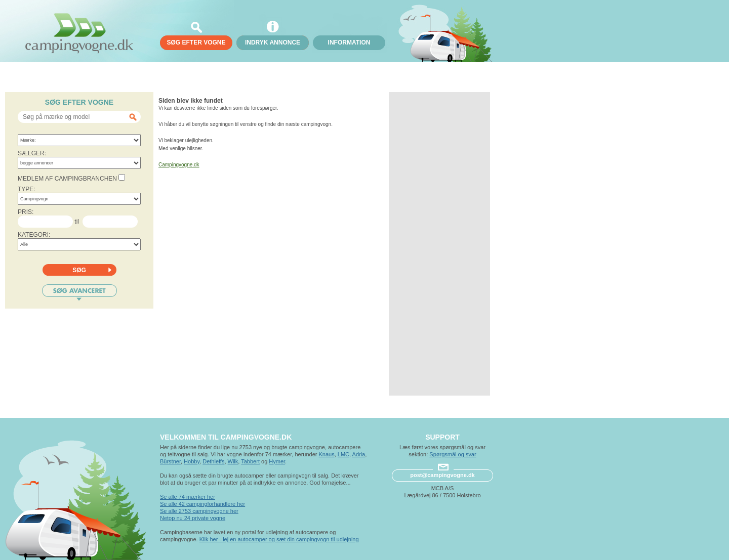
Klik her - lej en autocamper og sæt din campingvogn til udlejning (279, 539)
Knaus (326, 454)
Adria (359, 454)
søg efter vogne (196, 42)
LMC (343, 454)
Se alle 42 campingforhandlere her (202, 504)
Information (349, 42)
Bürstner (170, 461)
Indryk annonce (273, 42)
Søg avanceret (79, 293)
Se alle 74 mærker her (188, 497)
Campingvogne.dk (179, 165)
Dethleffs (213, 461)
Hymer (277, 461)
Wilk (233, 461)
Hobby (192, 461)
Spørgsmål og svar (453, 454)
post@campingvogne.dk (442, 475)
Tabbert (250, 461)
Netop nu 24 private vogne (193, 518)
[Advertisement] (439, 244)
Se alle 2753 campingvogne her (199, 511)
